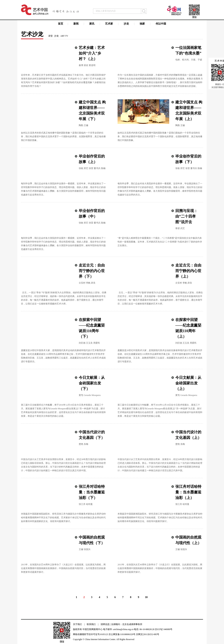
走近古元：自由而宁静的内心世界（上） (188, 271)
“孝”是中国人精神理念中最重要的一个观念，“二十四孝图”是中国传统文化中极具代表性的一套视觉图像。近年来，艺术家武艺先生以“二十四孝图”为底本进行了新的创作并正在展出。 (160, 242)
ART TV (64, 36)
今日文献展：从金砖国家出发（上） (188, 383)
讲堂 (51, 36)
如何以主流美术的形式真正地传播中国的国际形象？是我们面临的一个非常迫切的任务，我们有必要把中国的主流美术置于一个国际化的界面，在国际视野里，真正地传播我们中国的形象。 (63, 136)
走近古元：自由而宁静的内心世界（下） (92, 271)
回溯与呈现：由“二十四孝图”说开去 (186, 216)
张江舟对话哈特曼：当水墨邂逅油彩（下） (92, 492)
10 (146, 597)
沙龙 (56, 36)
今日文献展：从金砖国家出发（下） (92, 383)
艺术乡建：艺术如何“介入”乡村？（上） (92, 53)
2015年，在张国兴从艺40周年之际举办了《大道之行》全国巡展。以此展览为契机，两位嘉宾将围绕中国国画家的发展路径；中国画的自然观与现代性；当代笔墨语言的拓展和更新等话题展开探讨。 (63, 568)
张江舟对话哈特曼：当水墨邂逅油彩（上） (188, 492)
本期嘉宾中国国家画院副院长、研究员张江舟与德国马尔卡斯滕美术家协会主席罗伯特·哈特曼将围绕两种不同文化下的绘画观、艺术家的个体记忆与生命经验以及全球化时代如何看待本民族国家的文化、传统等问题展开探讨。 (64, 518)
